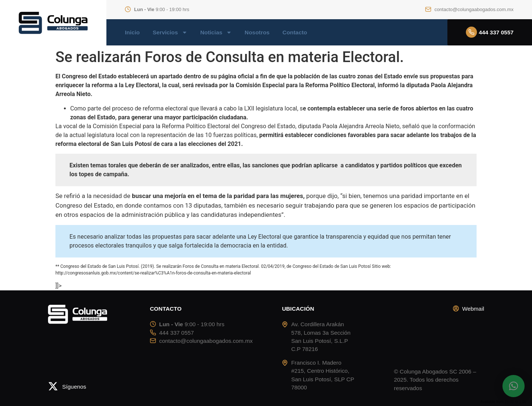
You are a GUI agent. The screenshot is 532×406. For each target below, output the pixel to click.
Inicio (132, 33)
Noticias (216, 33)
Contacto (295, 33)
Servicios (170, 33)
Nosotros (257, 33)
